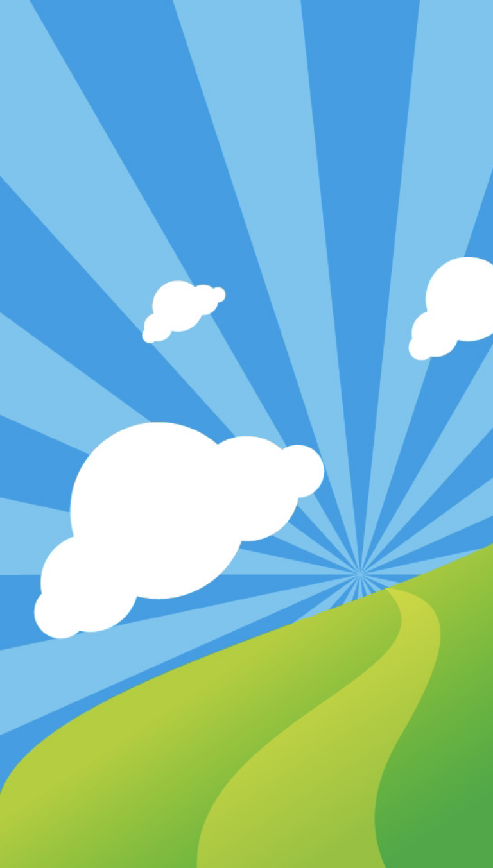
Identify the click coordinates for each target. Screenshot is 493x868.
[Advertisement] (246, 305)
